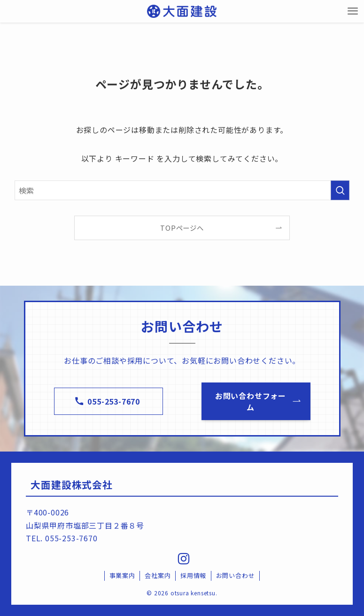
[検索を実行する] (340, 190)
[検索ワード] (182, 190)
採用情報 (193, 575)
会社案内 (158, 575)
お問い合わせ (236, 575)
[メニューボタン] (353, 11)
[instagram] (182, 558)
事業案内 (122, 575)
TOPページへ (182, 228)
